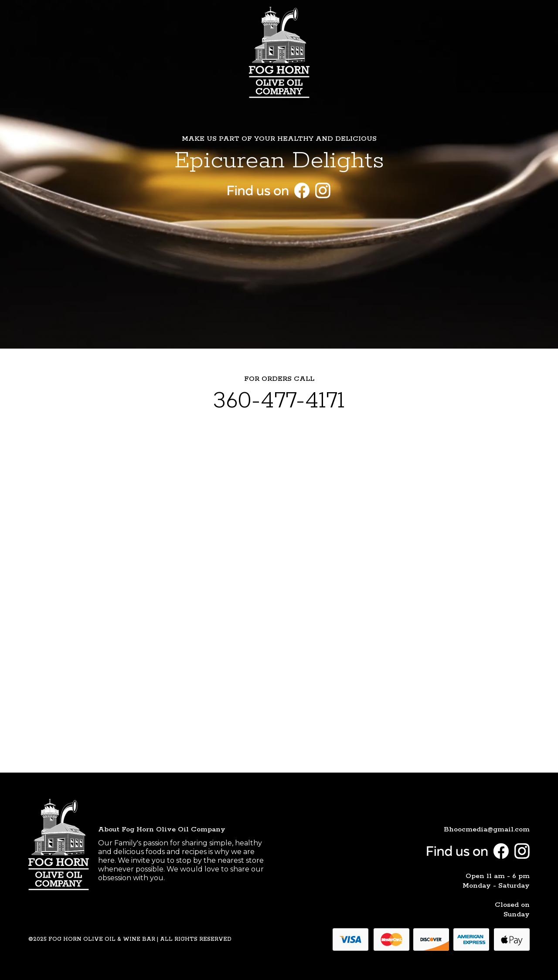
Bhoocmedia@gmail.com (487, 829)
